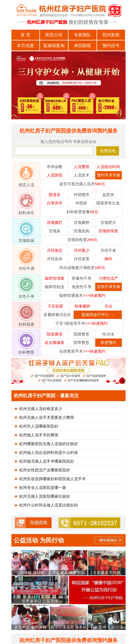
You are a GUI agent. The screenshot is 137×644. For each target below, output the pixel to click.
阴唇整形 (82, 334)
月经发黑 (82, 259)
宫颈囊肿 (82, 223)
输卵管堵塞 (55, 278)
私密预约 (109, 343)
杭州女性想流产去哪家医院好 (45, 470)
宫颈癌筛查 (108, 231)
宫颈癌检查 (82, 240)
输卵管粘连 (55, 287)
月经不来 (108, 250)
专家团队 (82, 35)
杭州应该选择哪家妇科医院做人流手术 (52, 479)
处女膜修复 (55, 343)
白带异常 (55, 203)
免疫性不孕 (82, 287)
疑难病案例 (54, 46)
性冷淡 (108, 334)
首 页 (25, 35)
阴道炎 (55, 195)
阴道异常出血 (108, 203)
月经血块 (55, 259)
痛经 (108, 259)
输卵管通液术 (82, 296)
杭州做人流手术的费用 (39, 435)
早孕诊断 (55, 167)
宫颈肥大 (108, 223)
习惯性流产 (108, 278)
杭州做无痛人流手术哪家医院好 (47, 461)
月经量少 (82, 250)
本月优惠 (25, 46)
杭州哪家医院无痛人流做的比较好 (49, 444)
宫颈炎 (55, 231)
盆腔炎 (108, 195)
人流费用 (82, 167)
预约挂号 (111, 46)
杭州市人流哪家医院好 (39, 426)
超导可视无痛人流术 (82, 184)
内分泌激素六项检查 (82, 268)
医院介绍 (54, 35)
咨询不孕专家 (109, 287)
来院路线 (82, 46)
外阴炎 (81, 203)
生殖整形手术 (82, 351)
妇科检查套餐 (82, 212)
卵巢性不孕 (82, 278)
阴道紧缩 (55, 334)
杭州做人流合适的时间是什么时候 (49, 453)
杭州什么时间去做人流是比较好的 (49, 505)
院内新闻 (111, 35)
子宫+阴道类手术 (81, 323)
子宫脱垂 (55, 306)
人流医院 (55, 175)
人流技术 (82, 175)
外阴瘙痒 (82, 195)
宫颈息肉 (82, 231)
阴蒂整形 (82, 343)
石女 (109, 306)
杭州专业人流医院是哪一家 (43, 488)
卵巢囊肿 (82, 306)
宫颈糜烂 (55, 223)
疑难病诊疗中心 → (98, 315)
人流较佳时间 (108, 167)
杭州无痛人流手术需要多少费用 (47, 418)
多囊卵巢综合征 (57, 315)
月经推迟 (55, 250)
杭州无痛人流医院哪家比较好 (45, 496)
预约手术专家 (109, 175)
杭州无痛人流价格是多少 (41, 409)
